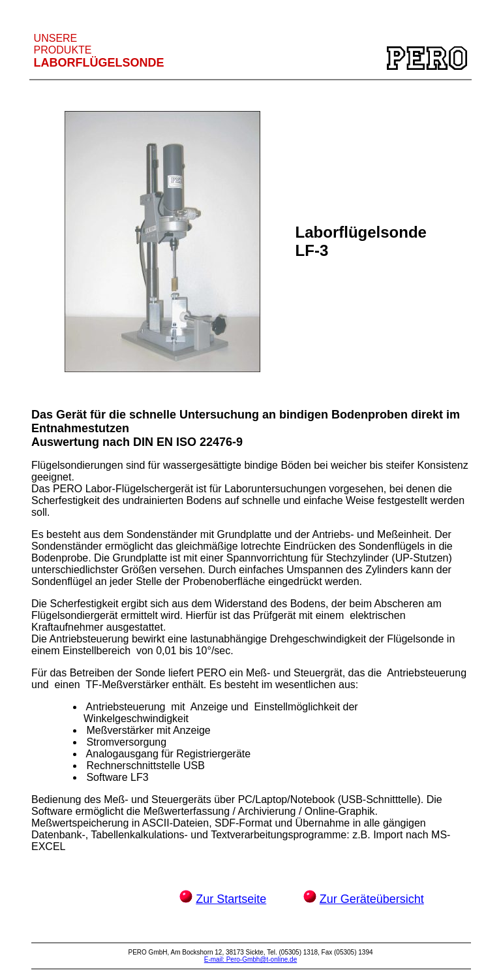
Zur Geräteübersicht (372, 899)
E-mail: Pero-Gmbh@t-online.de (250, 959)
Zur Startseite (231, 899)
